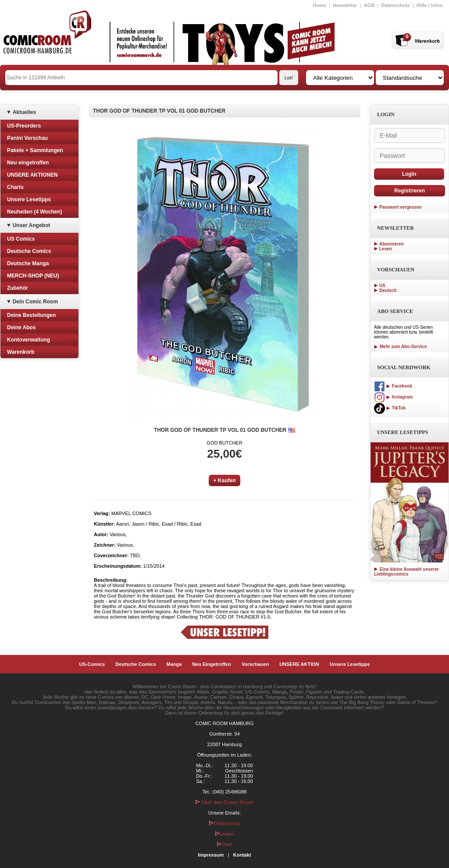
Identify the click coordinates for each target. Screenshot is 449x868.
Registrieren (410, 191)
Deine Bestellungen (31, 315)
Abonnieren (392, 244)
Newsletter (345, 5)
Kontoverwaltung (29, 340)
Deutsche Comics (29, 251)
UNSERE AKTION (299, 664)
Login (409, 174)
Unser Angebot (32, 225)
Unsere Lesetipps (29, 199)
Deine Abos (21, 327)
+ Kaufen (224, 480)
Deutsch (388, 290)
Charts (15, 187)
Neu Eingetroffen (212, 664)
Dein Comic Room (35, 302)
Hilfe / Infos (429, 5)
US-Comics (92, 664)
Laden (224, 834)
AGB (369, 5)
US (382, 286)
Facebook (393, 386)
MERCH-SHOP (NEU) (33, 276)
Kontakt (242, 855)
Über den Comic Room (224, 802)
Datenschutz (395, 5)
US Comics (21, 239)
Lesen (386, 249)
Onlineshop (225, 823)
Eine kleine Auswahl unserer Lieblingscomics (406, 572)
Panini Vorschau (27, 138)
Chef (224, 844)
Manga (174, 664)
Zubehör (18, 288)
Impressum (211, 855)
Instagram (393, 397)
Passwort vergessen (401, 207)
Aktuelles (24, 112)
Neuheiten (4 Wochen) (35, 212)
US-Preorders (24, 126)
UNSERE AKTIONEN (32, 175)
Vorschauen (255, 664)
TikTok (390, 408)
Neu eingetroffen (28, 163)
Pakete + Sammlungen (35, 150)
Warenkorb (21, 352)
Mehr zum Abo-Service (400, 347)
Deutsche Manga (28, 263)
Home (319, 5)
